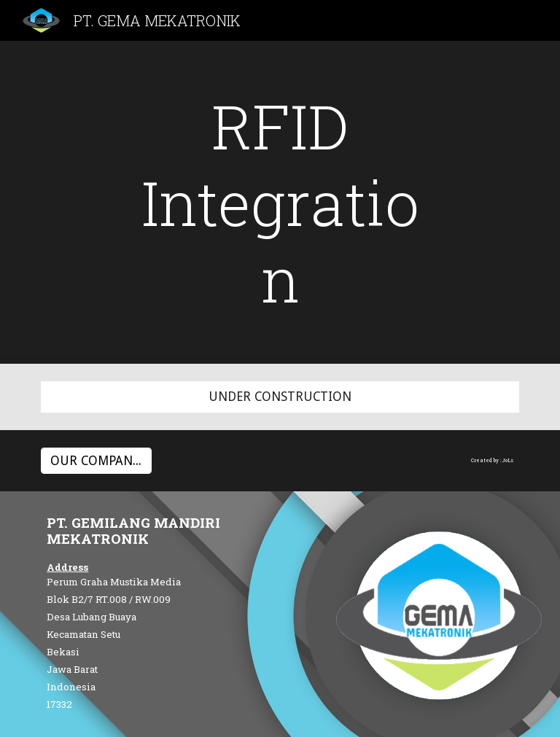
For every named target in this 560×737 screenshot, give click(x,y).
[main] (280, 202)
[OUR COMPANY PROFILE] (96, 461)
